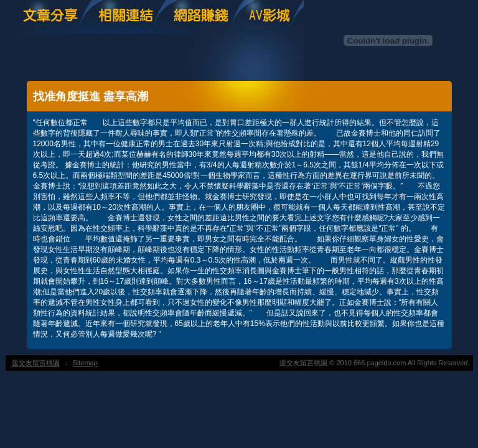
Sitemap (85, 363)
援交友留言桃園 (36, 363)
